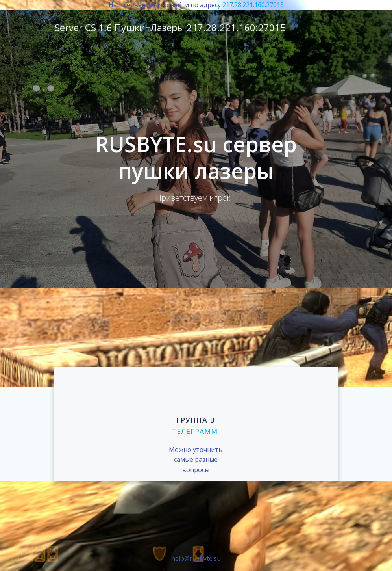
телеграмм (195, 432)
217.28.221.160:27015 (253, 5)
